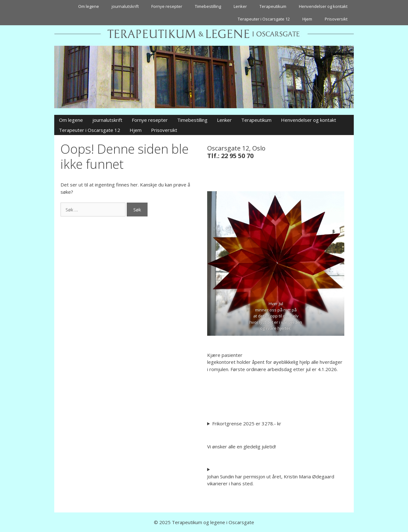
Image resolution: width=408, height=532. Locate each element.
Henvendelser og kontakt (323, 6)
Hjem (307, 19)
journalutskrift (125, 6)
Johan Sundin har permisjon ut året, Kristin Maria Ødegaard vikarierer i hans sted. (271, 480)
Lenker (240, 6)
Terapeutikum (273, 6)
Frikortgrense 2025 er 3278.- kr (247, 423)
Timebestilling (208, 6)
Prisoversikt (336, 19)
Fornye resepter (167, 6)
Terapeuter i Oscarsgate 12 (264, 19)
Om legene (89, 6)
